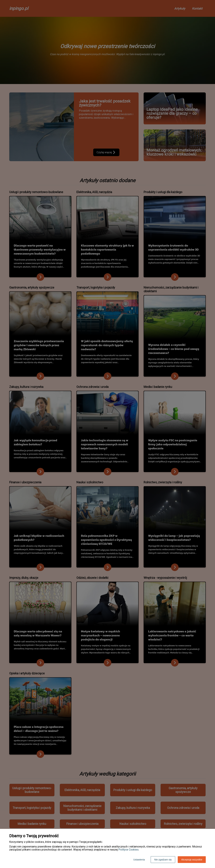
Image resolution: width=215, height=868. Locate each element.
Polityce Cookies (128, 850)
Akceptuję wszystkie (192, 860)
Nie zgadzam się (163, 860)
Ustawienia (139, 860)
